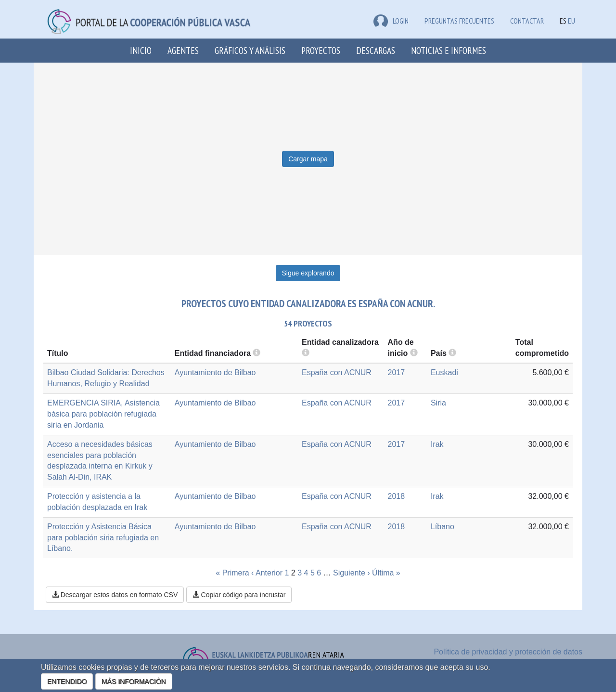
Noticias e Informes (449, 50)
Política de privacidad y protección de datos (508, 652)
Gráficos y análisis (250, 50)
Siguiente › (352, 573)
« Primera (232, 573)
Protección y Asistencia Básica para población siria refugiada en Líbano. (103, 538)
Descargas (376, 50)
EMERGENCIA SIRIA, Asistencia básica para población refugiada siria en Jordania (103, 414)
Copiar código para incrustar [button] (239, 595)
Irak (437, 444)
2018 (397, 496)
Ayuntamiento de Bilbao (215, 372)
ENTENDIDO (67, 681)
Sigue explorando (308, 273)
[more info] (414, 353)
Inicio (141, 50)
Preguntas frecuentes (459, 21)
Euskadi (444, 372)
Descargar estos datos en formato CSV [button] (115, 595)
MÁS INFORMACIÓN (134, 681)
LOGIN (391, 21)
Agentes (183, 50)
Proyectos (321, 50)
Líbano (443, 527)
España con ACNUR (337, 372)
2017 (397, 372)
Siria (438, 403)
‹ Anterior (267, 573)
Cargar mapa (308, 159)
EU (571, 21)
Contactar (527, 21)
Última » (386, 573)
